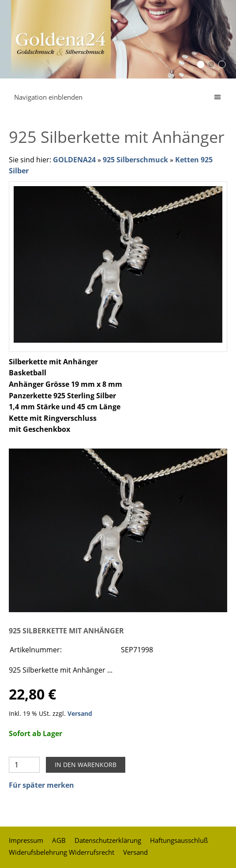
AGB (59, 840)
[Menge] (24, 765)
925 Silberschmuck (135, 160)
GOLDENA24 (74, 160)
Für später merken (41, 785)
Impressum (26, 840)
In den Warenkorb (86, 765)
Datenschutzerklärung (108, 840)
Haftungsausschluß (179, 840)
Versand (80, 713)
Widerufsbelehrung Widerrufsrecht (62, 852)
